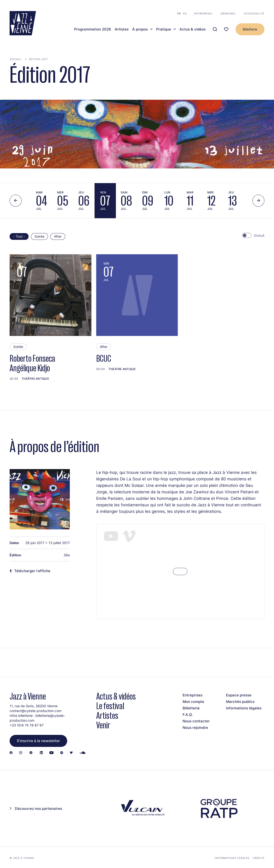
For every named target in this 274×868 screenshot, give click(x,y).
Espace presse (239, 695)
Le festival (110, 706)
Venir (103, 725)
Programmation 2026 (93, 29)
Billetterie (250, 29)
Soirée (39, 236)
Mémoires (228, 13)
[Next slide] (258, 201)
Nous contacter (196, 721)
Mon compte (193, 702)
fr (179, 13)
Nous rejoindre (195, 728)
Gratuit (259, 235)
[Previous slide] (16, 201)
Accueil (16, 59)
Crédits (259, 858)
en (185, 13)
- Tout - (19, 236)
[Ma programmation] (226, 29)
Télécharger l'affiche (32, 571)
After (58, 236)
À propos (140, 29)
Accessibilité (254, 13)
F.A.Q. (188, 715)
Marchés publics (240, 702)
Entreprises (203, 13)
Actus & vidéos (193, 29)
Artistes (122, 29)
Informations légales (244, 708)
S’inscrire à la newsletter (38, 741)
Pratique (164, 29)
